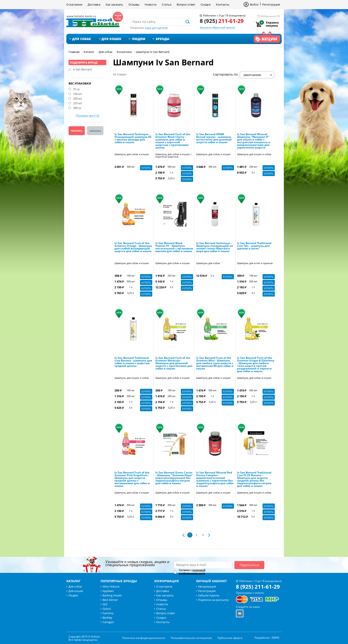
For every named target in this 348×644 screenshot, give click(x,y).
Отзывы (134, 4)
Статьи (167, 4)
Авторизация (207, 586)
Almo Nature (111, 586)
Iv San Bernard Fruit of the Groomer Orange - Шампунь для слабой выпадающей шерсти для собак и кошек (133, 247)
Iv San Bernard (82, 69)
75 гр (76, 89)
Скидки (206, 4)
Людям (139, 39)
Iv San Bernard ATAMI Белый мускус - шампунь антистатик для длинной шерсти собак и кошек (214, 138)
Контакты (223, 4)
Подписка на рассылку (213, 600)
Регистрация (271, 4)
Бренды (163, 39)
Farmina (108, 613)
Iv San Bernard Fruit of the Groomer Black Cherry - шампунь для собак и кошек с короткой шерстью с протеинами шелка (173, 141)
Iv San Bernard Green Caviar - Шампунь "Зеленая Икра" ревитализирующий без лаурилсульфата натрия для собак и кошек (174, 478)
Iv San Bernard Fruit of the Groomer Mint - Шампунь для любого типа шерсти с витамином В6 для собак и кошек (215, 363)
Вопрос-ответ (186, 4)
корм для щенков (156, 28)
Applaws (108, 591)
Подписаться (249, 565)
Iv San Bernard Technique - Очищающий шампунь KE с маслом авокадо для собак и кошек (133, 138)
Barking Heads (112, 595)
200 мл (77, 98)
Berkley (107, 618)
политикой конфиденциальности (192, 572)
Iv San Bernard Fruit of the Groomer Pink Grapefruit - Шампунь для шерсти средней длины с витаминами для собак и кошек (132, 479)
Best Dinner (110, 600)
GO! (105, 604)
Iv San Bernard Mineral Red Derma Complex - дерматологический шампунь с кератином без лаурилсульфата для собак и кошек (215, 479)
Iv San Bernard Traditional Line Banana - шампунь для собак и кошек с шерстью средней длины (133, 362)
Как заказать (114, 4)
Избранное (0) (271, 16)
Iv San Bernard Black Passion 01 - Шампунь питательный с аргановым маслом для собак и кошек (174, 247)
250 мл (77, 103)
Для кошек (111, 39)
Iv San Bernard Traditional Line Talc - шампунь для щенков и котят (254, 246)
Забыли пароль (209, 595)
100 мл (77, 94)
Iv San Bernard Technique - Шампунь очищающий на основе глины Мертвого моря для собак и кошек (215, 247)
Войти (254, 4)
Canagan (108, 622)
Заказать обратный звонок (217, 27)
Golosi (107, 609)
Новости (151, 4)
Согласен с (192, 572)
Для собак (82, 39)
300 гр (77, 108)
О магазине (74, 4)
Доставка (94, 4)
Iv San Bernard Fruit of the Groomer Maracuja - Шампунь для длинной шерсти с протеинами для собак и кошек (174, 363)
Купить (146, 168)
